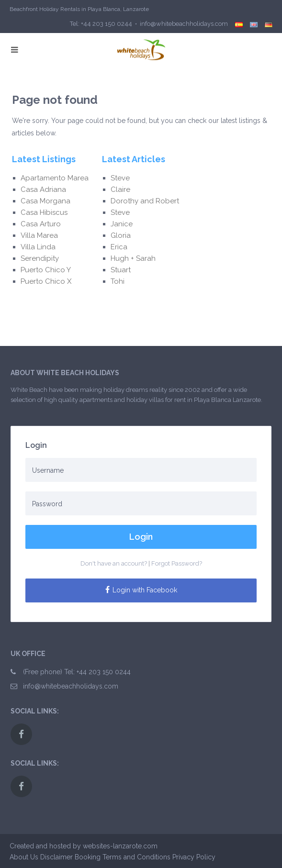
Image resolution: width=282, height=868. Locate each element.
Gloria (122, 235)
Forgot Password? (177, 563)
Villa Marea (39, 235)
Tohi (118, 281)
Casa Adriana (43, 189)
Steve (121, 178)
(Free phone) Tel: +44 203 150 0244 (77, 672)
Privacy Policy (194, 857)
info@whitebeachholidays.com (71, 686)
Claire (120, 189)
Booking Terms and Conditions (123, 857)
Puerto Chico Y (46, 270)
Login (141, 537)
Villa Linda (38, 247)
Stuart (121, 270)
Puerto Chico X (46, 281)
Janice (122, 224)
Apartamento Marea (55, 178)
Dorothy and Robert (145, 201)
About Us (24, 857)
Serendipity (40, 258)
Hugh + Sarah (133, 258)
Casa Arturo (41, 224)
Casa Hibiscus (44, 212)
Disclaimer (56, 857)
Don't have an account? (114, 563)
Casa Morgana (45, 201)
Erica (121, 247)
